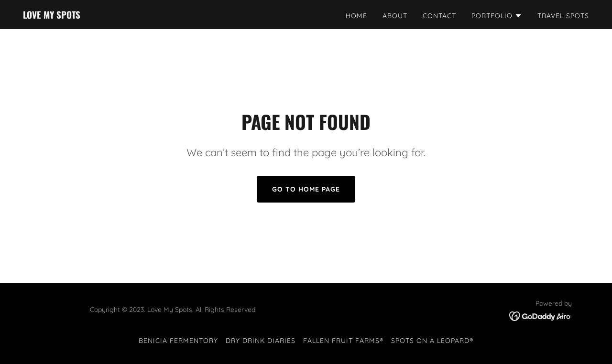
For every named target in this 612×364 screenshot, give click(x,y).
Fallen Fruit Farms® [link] (343, 341)
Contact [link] (439, 16)
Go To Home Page (306, 189)
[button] (497, 16)
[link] (52, 16)
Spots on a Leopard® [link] (432, 341)
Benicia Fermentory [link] (178, 341)
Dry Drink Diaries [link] (261, 341)
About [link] (395, 16)
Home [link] (356, 16)
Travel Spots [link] (563, 16)
